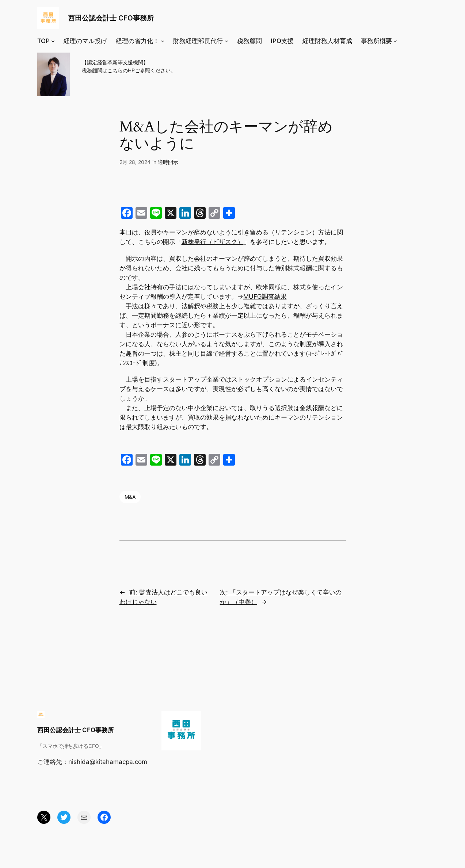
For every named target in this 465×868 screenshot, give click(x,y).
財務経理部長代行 (198, 41)
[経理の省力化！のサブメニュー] (163, 41)
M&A (130, 497)
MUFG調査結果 (265, 297)
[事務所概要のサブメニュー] (395, 41)
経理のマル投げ (85, 41)
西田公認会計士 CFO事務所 (111, 18)
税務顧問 (249, 41)
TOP (43, 41)
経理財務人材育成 (327, 41)
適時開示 (168, 162)
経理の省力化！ (138, 41)
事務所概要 (376, 41)
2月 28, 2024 (135, 162)
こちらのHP (121, 70)
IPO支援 (282, 41)
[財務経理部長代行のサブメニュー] (226, 41)
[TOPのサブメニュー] (53, 41)
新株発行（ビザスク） (213, 242)
